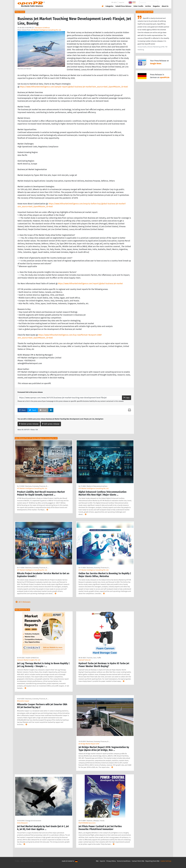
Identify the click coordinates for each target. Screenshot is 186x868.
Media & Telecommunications (97, 486)
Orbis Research (22, 823)
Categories (109, 6)
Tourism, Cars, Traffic (94, 658)
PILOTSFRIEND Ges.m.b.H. (87, 823)
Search (163, 3)
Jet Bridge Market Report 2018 (89, 744)
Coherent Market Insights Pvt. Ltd (29, 660)
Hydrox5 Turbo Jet (85, 660)
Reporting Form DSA (152, 861)
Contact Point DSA (138, 861)
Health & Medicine (32, 658)
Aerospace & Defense (42, 28)
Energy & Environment (33, 821)
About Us (165, 6)
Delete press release (29, 424)
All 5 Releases (23, 602)
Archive (148, 6)
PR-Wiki (114, 2)
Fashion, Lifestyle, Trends (96, 821)
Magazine (156, 6)
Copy (127, 398)
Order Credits (138, 6)
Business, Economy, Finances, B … (37, 486)
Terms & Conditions (124, 861)
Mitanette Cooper (23, 701)
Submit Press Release (123, 6)
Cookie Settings (166, 861)
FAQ (97, 861)
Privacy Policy (111, 861)
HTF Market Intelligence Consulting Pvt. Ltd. (46, 30)
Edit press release (51, 424)
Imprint (122, 2)
